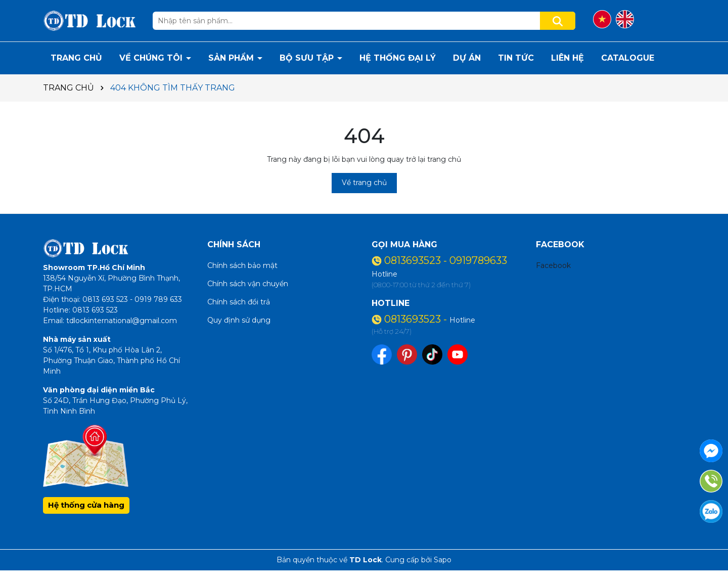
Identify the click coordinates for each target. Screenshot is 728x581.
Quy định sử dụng (239, 320)
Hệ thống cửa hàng (86, 505)
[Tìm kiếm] (558, 21)
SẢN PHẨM (232, 58)
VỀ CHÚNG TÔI (152, 58)
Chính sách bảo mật (242, 265)
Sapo (443, 560)
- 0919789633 (475, 260)
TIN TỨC (516, 58)
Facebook (553, 265)
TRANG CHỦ (76, 58)
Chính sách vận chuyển (248, 284)
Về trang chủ (364, 183)
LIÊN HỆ (567, 58)
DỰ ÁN (467, 58)
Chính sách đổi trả (239, 302)
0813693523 (414, 260)
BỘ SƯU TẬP (308, 58)
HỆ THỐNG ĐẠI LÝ (398, 58)
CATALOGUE (628, 58)
